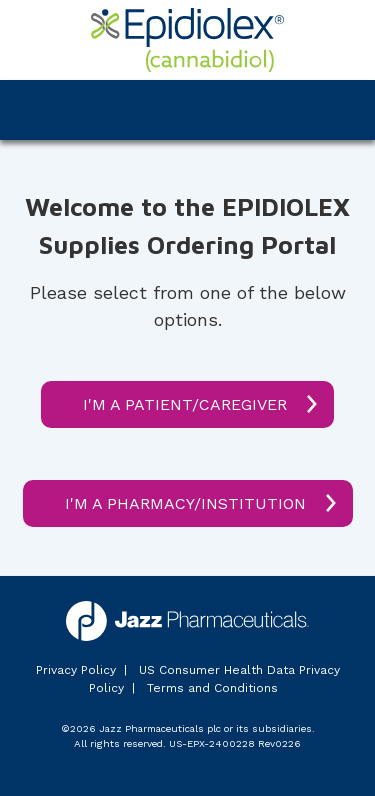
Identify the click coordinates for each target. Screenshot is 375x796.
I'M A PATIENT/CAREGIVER (185, 404)
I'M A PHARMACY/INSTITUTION (185, 503)
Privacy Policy (76, 670)
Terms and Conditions (212, 688)
